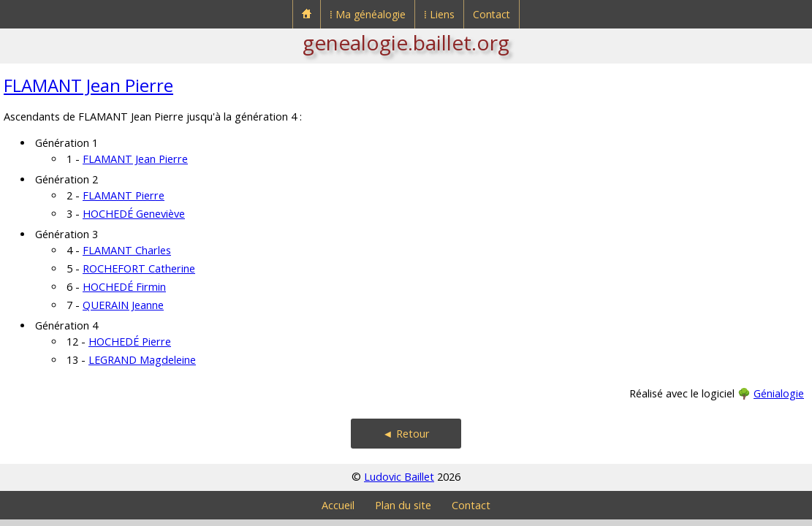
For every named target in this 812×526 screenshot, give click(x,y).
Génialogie (779, 393)
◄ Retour (406, 434)
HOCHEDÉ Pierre (130, 342)
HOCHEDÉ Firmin (124, 287)
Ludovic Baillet (399, 477)
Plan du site (403, 505)
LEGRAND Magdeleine (142, 360)
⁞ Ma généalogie (368, 14)
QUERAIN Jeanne (123, 305)
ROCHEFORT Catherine (139, 268)
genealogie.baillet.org (406, 42)
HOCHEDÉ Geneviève (134, 214)
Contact (492, 14)
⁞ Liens (439, 14)
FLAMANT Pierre (124, 195)
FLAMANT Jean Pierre (88, 85)
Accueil (338, 505)
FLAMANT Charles (127, 250)
